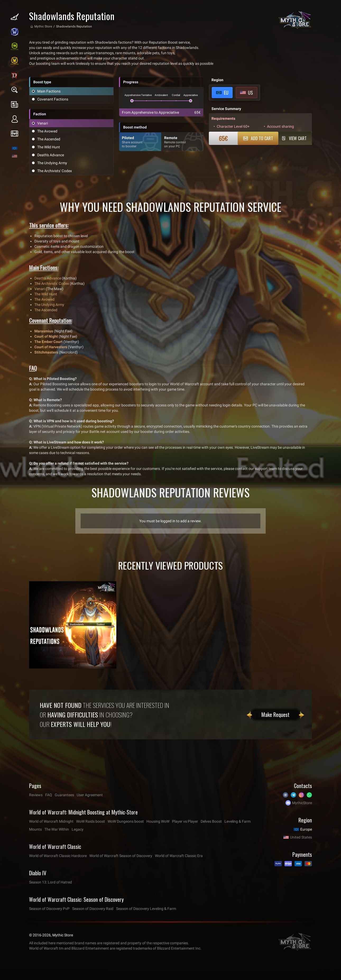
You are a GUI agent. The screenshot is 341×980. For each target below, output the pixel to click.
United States (301, 837)
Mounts (35, 829)
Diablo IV (38, 873)
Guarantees (64, 795)
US (250, 93)
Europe (306, 829)
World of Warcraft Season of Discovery (121, 856)
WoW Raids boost (91, 821)
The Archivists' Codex (52, 283)
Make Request (275, 715)
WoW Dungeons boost (126, 821)
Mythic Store (43, 26)
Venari (40, 289)
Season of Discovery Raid (93, 909)
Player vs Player (185, 821)
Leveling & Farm (238, 821)
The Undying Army (49, 305)
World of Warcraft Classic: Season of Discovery (76, 899)
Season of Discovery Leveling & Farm (146, 909)
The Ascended (46, 310)
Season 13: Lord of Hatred (50, 882)
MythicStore (302, 803)
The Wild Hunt (46, 294)
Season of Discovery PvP (49, 909)
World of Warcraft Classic (55, 846)
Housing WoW (158, 821)
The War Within (57, 829)
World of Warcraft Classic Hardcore (58, 856)
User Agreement (90, 795)
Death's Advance (48, 278)
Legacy (78, 829)
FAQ (49, 795)
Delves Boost (211, 821)
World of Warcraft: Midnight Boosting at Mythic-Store (83, 812)
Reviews (36, 795)
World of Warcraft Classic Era (179, 856)
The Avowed (44, 299)
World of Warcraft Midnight (51, 821)
